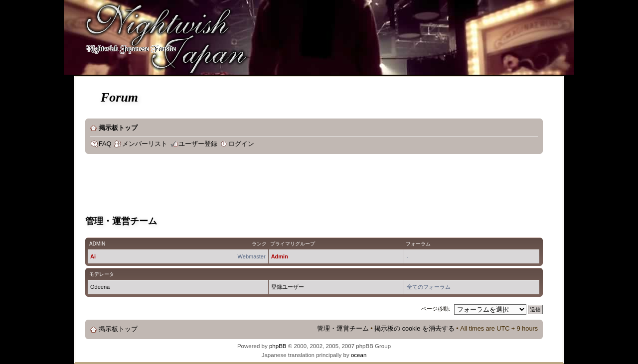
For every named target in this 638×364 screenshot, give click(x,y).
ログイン (241, 144)
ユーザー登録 (198, 144)
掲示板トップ (118, 128)
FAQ (105, 144)
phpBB (278, 346)
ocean (359, 355)
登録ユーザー (288, 287)
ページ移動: (436, 309)
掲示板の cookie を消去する (414, 329)
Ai (93, 256)
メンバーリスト (145, 144)
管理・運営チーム (343, 329)
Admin (280, 256)
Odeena (100, 287)
